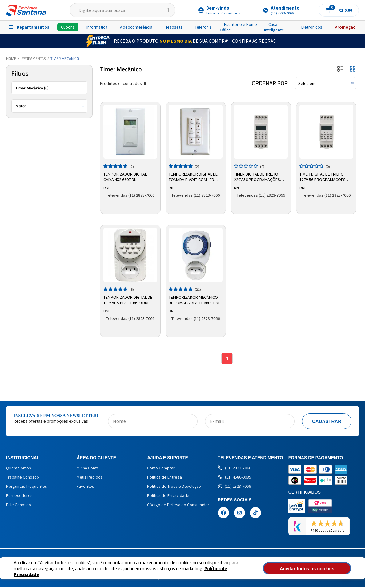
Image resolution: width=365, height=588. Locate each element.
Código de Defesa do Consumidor (178, 506)
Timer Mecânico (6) (32, 88)
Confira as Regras (254, 41)
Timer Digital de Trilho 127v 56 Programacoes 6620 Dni (323, 176)
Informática (97, 27)
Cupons (68, 27)
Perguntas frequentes (27, 487)
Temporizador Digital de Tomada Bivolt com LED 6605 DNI (194, 176)
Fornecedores (19, 496)
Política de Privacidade (206, 571)
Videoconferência (136, 27)
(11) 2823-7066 (235, 469)
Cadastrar (327, 422)
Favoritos (85, 487)
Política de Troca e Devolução (174, 487)
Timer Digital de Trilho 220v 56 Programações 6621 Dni (258, 176)
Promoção (345, 27)
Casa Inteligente (274, 27)
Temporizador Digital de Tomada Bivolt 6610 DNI (128, 299)
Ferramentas (34, 59)
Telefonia (203, 27)
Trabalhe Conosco (23, 478)
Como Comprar (161, 469)
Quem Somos (19, 469)
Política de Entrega (164, 478)
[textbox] (122, 10)
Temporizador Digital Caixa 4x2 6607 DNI (126, 176)
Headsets (174, 27)
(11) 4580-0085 (235, 478)
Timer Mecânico (65, 59)
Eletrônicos (312, 27)
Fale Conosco (19, 506)
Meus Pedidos (90, 478)
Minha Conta (88, 469)
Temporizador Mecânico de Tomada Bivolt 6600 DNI (195, 299)
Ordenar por (270, 83)
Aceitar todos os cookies (318, 568)
